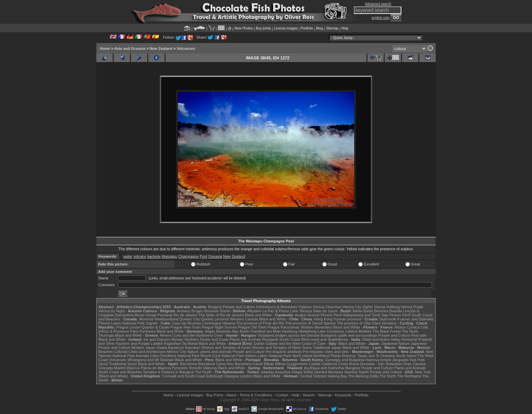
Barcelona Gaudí (249, 364)
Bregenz (215, 307)
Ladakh (157, 343)
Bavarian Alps (227, 331)
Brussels (211, 311)
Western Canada (244, 319)
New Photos (244, 28)
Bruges (197, 311)
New (227, 256)
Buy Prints (215, 395)
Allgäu (210, 331)
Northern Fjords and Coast (207, 339)
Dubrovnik (388, 319)
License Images (190, 395)
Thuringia (106, 335)
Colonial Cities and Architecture (140, 352)
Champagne (188, 256)
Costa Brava (349, 364)
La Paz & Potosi (276, 311)
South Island (406, 356)
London (246, 376)
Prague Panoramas (284, 327)
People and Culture (239, 307)
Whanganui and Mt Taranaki (151, 360)
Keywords (343, 395)
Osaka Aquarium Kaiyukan (178, 348)
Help (345, 28)
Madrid (120, 368)
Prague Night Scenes (219, 327)
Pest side (419, 335)
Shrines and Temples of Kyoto (226, 348)
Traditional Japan (327, 348)
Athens (165, 335)
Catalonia (329, 364)
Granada (106, 368)
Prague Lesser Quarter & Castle (143, 327)
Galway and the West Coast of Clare (296, 343)
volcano (140, 256)
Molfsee (365, 331)
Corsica (413, 327)
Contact (282, 395)
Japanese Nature (396, 343)
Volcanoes (186, 48)
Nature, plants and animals (210, 352)
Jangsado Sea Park (408, 360)
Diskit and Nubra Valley (381, 339)
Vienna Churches (327, 307)
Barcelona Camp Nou (216, 364)
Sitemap (332, 28)
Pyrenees (148, 331)
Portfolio (307, 28)
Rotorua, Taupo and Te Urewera (368, 356)
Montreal (146, 319)
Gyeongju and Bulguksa (345, 360)
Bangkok (353, 368)
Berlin (245, 331)
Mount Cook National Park (222, 356)
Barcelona (189, 364)
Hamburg (290, 331)
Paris (135, 331)
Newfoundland (166, 319)
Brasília (396, 311)
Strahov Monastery (316, 327)
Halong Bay (337, 376)
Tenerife (195, 368)
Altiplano (254, 311)
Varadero (389, 323)
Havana (229, 323)
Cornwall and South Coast (184, 376)
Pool (203, 256)
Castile (315, 364)
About (232, 395)
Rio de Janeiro (185, 315)
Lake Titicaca (301, 311)
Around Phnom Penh (325, 315)
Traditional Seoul (123, 364)
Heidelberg (307, 331)
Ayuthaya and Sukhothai (324, 368)
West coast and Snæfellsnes (325, 339)
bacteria (154, 256)
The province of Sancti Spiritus (311, 323)
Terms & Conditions (256, 395)
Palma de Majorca (156, 368)
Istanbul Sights (357, 372)
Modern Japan (143, 348)
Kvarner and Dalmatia (415, 319)
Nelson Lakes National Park (268, 356)
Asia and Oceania (130, 48)
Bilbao (269, 364)
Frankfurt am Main (266, 331)
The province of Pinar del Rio (260, 323)
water (128, 256)
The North (410, 331)
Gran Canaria (414, 364)
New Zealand (161, 48)
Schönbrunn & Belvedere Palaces (284, 307)
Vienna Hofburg (387, 307)
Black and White (258, 315)
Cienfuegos (212, 323)
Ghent (225, 311)
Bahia (358, 311)
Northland (322, 356)
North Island (302, 356)
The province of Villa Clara (359, 323)
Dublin (259, 343)
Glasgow (232, 376)
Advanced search (378, 4)
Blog (320, 28)
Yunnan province (347, 319)
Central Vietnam (313, 376)
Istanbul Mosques (329, 372)
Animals (142, 356)
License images (286, 28)
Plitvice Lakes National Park (121, 323)
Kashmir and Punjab (133, 343)
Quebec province (215, 319)
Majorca (133, 368)
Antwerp (184, 311)
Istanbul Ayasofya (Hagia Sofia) (287, 372)
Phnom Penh (400, 315)
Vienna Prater (412, 307)
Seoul (103, 364)
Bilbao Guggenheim (292, 364)
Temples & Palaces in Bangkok (168, 372)
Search (309, 395)
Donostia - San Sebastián (381, 364)
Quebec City (190, 319)
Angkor (301, 315)
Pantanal (165, 315)
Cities (155, 356)
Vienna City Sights (358, 307)
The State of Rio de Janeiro (221, 315)
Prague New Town (185, 327)
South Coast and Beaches (120, 372)
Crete (218, 335)
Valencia (210, 368)
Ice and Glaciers (157, 339)
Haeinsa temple (378, 360)
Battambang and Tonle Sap (366, 315)
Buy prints (263, 28)
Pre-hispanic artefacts (284, 352)
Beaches (106, 352)
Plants (336, 356)
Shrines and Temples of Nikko (276, 348)
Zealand (239, 256)
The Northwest (409, 376)
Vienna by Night (111, 311)
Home (105, 48)
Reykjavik (270, 339)
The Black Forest (387, 331)
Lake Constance (331, 331)
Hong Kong (323, 319)
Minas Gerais (145, 315)
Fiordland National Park (180, 356)
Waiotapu (169, 256)
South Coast (290, 339)
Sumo (307, 348)
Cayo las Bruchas (187, 323)
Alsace (400, 327)
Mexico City (177, 352)
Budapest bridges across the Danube (289, 335)
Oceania (215, 256)
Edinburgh (215, 376)
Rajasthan (172, 343)
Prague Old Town (252, 327)
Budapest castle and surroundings (349, 335)
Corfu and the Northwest (193, 335)
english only (381, 18)
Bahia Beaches (376, 311)
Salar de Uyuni (325, 311)
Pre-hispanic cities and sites (326, 352)
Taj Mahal (190, 343)
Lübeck (351, 331)
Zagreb (151, 323)
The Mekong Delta (363, 376)
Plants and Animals (245, 339)
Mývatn (177, 339)
